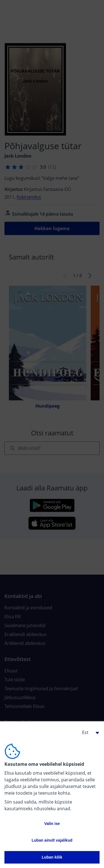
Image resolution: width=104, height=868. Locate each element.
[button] (88, 732)
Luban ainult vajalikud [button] (52, 840)
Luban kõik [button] (52, 857)
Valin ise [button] (52, 824)
